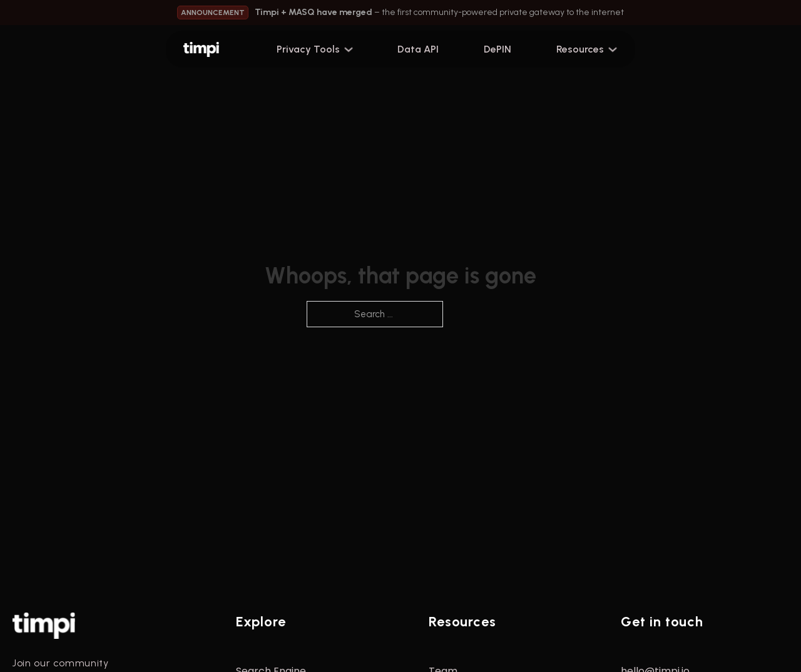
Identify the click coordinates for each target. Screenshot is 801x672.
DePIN (497, 49)
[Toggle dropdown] (354, 49)
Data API (418, 49)
